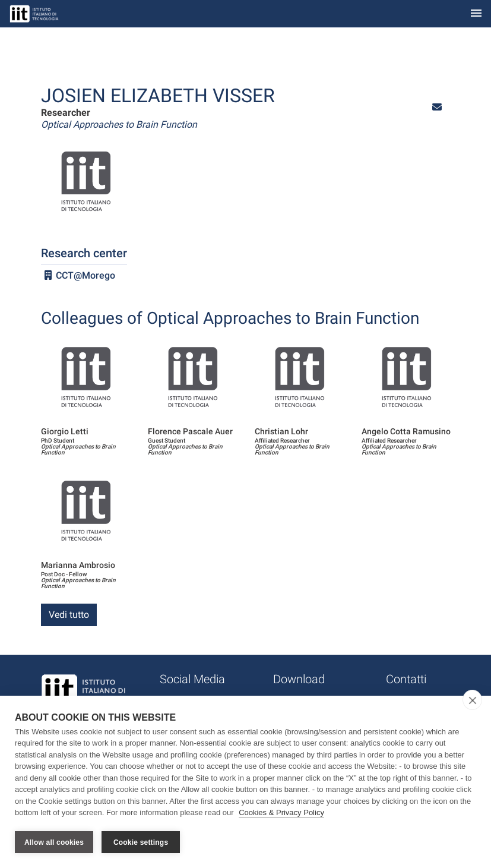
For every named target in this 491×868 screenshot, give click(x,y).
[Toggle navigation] (476, 14)
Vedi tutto (69, 615)
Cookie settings (141, 842)
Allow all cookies (54, 842)
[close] (472, 700)
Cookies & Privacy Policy (281, 814)
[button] (437, 107)
